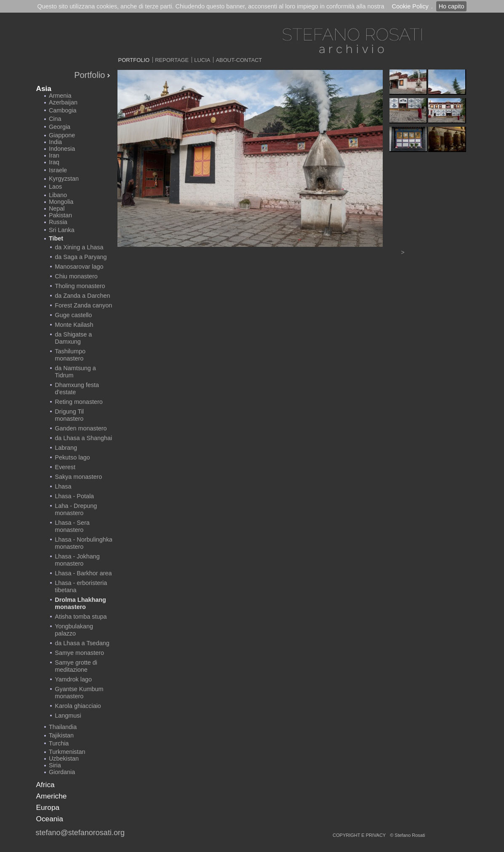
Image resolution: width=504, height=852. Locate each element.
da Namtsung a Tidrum (75, 372)
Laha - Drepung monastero (76, 509)
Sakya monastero (78, 477)
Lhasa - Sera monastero (72, 526)
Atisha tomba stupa (81, 617)
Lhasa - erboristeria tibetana (81, 586)
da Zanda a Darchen (82, 296)
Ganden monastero (81, 428)
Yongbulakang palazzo (74, 630)
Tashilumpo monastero (70, 355)
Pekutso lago (72, 457)
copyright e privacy (359, 835)
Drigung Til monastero (69, 415)
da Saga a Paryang (81, 257)
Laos (55, 187)
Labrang (66, 448)
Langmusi (68, 716)
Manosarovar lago (79, 267)
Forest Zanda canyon (83, 305)
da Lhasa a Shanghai (83, 438)
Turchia (59, 743)
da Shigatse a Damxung (73, 338)
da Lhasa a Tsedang (82, 643)
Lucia (202, 60)
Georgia (60, 127)
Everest (65, 467)
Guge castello (73, 315)
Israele (58, 170)
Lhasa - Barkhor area (83, 573)
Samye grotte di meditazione (76, 666)
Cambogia (63, 110)
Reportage (172, 60)
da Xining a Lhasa (79, 247)
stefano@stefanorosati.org (80, 833)
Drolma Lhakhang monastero (80, 603)
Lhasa (63, 486)
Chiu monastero (76, 276)
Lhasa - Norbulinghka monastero (84, 543)
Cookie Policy (410, 6)
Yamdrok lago (73, 679)
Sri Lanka (62, 230)
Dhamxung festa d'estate (77, 389)
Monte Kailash (74, 325)
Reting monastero (79, 402)
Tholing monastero (80, 286)
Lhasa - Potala (74, 496)
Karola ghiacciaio (78, 706)
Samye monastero (79, 653)
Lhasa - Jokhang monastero (77, 560)
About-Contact (239, 60)
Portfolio (134, 60)
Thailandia (63, 727)
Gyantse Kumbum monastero (79, 693)
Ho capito (452, 6)
